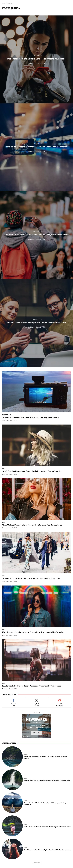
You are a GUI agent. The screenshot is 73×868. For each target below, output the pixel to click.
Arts (4, 469)
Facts (26, 755)
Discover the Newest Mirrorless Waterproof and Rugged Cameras (31, 418)
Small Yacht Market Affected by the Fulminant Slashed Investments (48, 850)
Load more (37, 863)
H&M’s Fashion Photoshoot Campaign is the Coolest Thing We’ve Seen (33, 471)
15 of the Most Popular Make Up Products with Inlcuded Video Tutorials (33, 632)
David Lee (5, 421)
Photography (36, 55)
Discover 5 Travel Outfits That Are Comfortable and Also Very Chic (31, 578)
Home (4, 3)
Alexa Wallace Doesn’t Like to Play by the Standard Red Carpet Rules (32, 525)
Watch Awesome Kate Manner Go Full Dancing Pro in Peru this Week (47, 827)
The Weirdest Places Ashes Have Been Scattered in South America (47, 781)
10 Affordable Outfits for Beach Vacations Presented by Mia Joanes (31, 686)
